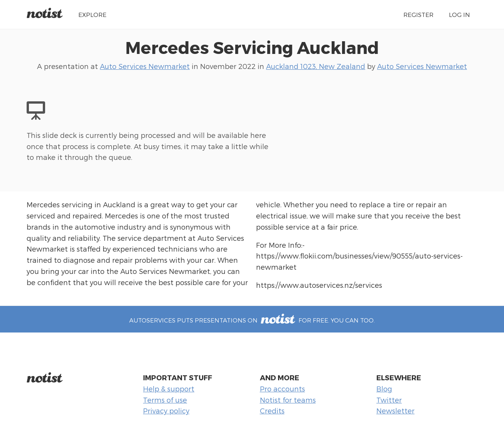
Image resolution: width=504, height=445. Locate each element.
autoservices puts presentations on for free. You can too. (252, 320)
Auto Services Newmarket (145, 66)
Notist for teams (288, 400)
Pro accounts (282, 389)
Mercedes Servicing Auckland (252, 47)
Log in (459, 14)
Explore (92, 14)
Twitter (389, 400)
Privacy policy (166, 411)
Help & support (169, 389)
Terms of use (165, 400)
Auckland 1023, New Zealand (316, 66)
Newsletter (395, 411)
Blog (384, 389)
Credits (272, 411)
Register (418, 14)
